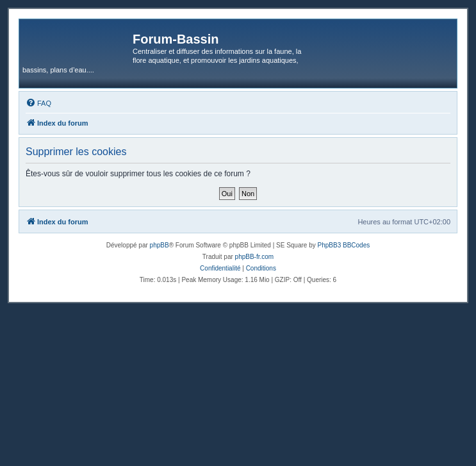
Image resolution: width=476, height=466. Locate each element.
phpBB (160, 245)
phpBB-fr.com (255, 257)
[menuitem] (38, 103)
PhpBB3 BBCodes (344, 245)
